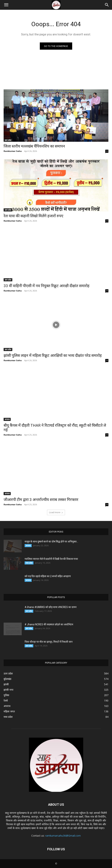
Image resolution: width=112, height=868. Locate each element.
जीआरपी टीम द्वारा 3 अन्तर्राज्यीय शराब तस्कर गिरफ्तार (41, 500)
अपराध (7, 419)
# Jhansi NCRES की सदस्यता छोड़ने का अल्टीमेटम (49, 624)
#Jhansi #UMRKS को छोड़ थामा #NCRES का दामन (51, 607)
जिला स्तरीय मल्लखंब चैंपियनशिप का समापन (34, 146)
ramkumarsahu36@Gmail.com (63, 836)
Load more (56, 512)
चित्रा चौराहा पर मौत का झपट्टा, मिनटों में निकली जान (49, 642)
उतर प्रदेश (8, 140)
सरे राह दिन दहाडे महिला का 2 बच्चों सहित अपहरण (48, 576)
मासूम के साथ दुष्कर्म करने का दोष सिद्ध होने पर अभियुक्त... (51, 542)
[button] (6, 5)
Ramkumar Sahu (13, 151)
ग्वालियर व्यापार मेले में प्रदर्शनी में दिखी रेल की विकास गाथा (51, 559)
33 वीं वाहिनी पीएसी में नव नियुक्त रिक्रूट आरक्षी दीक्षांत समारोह (47, 286)
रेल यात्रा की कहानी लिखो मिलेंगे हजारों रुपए (34, 216)
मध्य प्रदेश (29, 563)
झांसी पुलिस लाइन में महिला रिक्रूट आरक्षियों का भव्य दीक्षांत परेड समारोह (53, 356)
